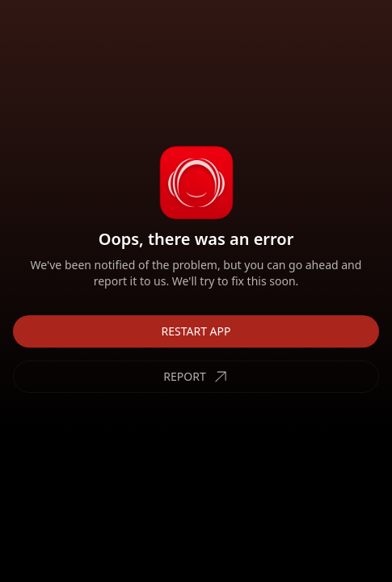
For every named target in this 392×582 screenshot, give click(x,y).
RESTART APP (196, 331)
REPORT (196, 377)
